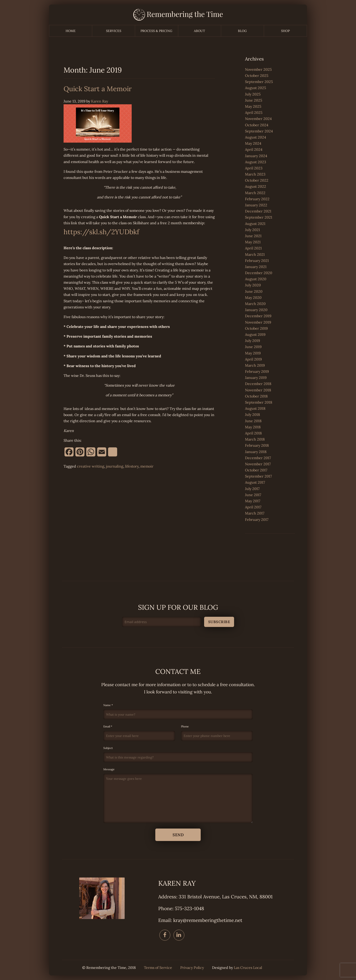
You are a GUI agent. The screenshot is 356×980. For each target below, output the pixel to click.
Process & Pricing (156, 31)
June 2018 (253, 421)
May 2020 (253, 297)
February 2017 (257, 519)
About (199, 31)
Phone (217, 733)
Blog (242, 31)
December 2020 (259, 273)
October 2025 (257, 76)
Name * (178, 711)
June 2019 (253, 347)
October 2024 (257, 125)
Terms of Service (158, 968)
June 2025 (254, 100)
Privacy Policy (192, 968)
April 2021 (253, 248)
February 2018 (257, 445)
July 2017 (252, 489)
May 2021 (253, 242)
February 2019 (257, 371)
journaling (115, 466)
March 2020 (255, 304)
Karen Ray (100, 101)
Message (178, 795)
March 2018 (255, 439)
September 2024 (259, 131)
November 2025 (258, 69)
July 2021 (252, 230)
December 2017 (258, 458)
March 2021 (255, 254)
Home (71, 31)
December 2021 (258, 211)
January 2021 (256, 267)
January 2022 (256, 205)
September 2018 (259, 402)
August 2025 (256, 88)
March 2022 (255, 193)
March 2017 (255, 513)
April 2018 (253, 433)
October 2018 (256, 396)
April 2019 (253, 359)
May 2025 (253, 106)
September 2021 (259, 217)
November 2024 (258, 119)
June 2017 (253, 495)
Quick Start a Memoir (98, 89)
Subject (178, 754)
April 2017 (253, 507)
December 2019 (258, 316)
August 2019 (255, 334)
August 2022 (256, 186)
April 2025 (254, 112)
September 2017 (258, 476)
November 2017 (258, 464)
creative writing (91, 466)
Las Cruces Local (248, 968)
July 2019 (252, 341)
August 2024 (256, 137)
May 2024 (253, 143)
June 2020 (254, 291)
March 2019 (255, 365)
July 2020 (253, 285)
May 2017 (253, 501)
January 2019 (256, 378)
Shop (285, 31)
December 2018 (258, 384)
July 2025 (253, 94)
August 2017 (255, 482)
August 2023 (256, 162)
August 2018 (255, 408)
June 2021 (253, 236)
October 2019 (256, 328)
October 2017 (256, 470)
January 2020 (256, 310)
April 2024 (254, 149)
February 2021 (257, 261)
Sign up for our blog (178, 607)
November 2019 (258, 322)
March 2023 (255, 174)
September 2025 (259, 82)
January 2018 (256, 452)
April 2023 (254, 168)
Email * (139, 733)
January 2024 (256, 156)
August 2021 (255, 224)
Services (114, 31)
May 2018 (253, 427)
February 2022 (257, 199)
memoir (147, 466)
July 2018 (252, 414)
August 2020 (256, 279)
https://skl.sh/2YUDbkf (101, 232)
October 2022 (257, 180)
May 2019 (253, 353)
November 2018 (258, 390)
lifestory (132, 466)
